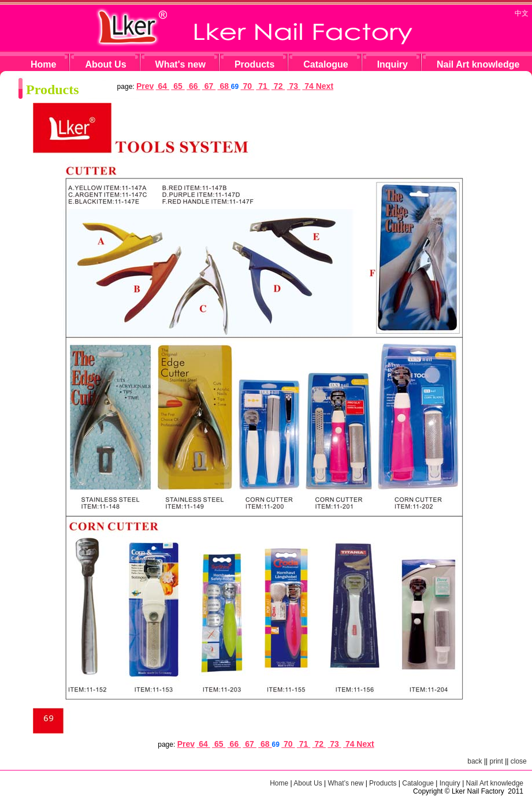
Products (254, 64)
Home (43, 64)
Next (325, 86)
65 (178, 86)
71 (263, 86)
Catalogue (325, 64)
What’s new (346, 783)
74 (309, 86)
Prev (145, 86)
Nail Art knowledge (478, 64)
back (475, 761)
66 (193, 86)
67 (209, 86)
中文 (522, 13)
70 (248, 86)
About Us (105, 64)
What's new (181, 64)
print (496, 761)
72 (278, 86)
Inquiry (393, 64)
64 (163, 86)
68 (224, 86)
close (519, 761)
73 (294, 86)
